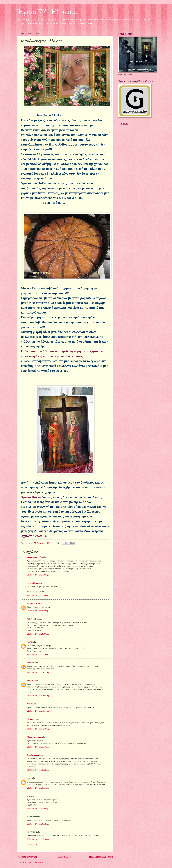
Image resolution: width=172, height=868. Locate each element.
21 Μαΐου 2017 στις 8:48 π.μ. (38, 611)
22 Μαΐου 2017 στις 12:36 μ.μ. (38, 839)
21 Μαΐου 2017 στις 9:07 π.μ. (38, 634)
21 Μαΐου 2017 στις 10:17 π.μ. (38, 672)
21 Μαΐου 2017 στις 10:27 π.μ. (38, 696)
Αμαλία (30, 642)
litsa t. (29, 778)
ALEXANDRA (33, 604)
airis (29, 796)
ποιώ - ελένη (32, 583)
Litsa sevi (31, 681)
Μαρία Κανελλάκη (34, 737)
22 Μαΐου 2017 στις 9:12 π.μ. (38, 824)
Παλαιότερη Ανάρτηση (101, 857)
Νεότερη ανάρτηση (27, 857)
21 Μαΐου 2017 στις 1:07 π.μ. (38, 575)
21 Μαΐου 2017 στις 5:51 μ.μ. (38, 788)
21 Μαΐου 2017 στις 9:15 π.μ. (38, 654)
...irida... (30, 719)
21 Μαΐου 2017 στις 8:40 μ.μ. (38, 809)
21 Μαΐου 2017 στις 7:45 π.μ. (38, 595)
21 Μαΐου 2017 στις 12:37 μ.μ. (38, 729)
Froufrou (31, 663)
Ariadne (30, 704)
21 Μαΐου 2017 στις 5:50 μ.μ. (38, 770)
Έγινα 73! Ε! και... (48, 12)
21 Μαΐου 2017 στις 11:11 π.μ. (38, 711)
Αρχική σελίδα (63, 857)
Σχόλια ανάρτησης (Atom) (37, 862)
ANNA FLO (32, 619)
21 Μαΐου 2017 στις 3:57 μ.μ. (38, 747)
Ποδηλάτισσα (32, 755)
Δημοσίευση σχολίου (32, 845)
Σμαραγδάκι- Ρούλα (35, 557)
